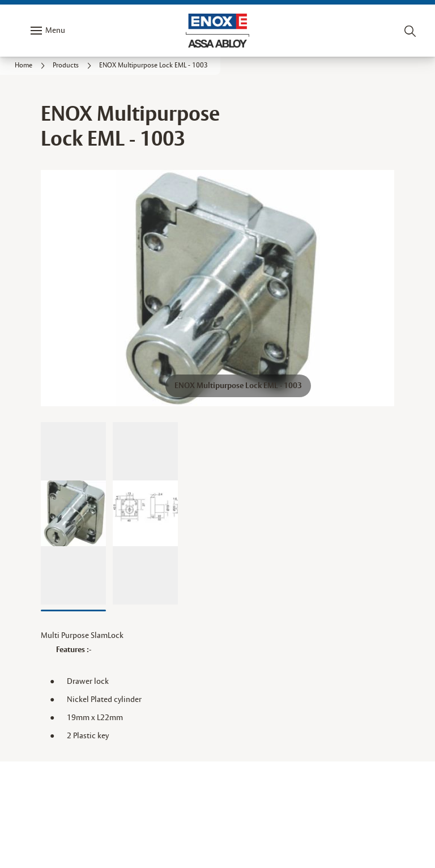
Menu (55, 31)
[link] (31, 66)
